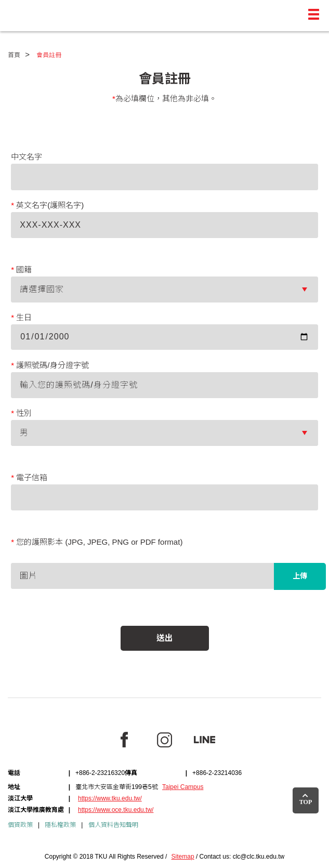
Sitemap (183, 857)
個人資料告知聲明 (113, 825)
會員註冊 (49, 55)
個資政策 (20, 825)
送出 (165, 638)
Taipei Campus (183, 787)
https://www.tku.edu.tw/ (110, 798)
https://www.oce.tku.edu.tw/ (116, 810)
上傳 (300, 576)
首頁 (14, 55)
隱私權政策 (60, 825)
